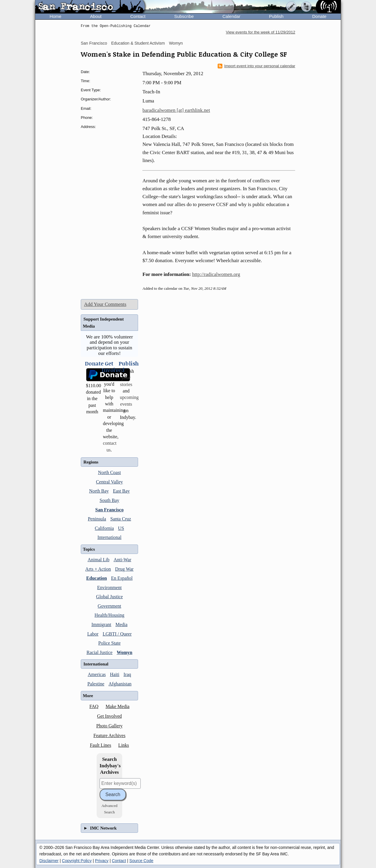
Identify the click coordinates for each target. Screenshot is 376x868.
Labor (93, 634)
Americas (97, 674)
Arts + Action (98, 569)
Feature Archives (109, 735)
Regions (91, 462)
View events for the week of (261, 32)
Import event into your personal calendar (256, 66)
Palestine (96, 684)
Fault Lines (100, 745)
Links (124, 745)
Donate (319, 16)
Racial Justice (99, 652)
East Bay (121, 491)
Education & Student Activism (138, 43)
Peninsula (97, 519)
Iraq (127, 674)
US (121, 528)
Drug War (124, 569)
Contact (138, 16)
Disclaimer (49, 861)
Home (56, 16)
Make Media (117, 706)
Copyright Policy (77, 861)
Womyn (176, 43)
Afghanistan (120, 684)
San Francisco (94, 43)
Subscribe (184, 16)
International (110, 537)
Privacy (102, 861)
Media (121, 625)
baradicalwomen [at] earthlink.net (176, 110)
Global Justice (109, 597)
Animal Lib (98, 560)
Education (97, 578)
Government (110, 606)
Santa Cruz (121, 519)
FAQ (94, 706)
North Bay (99, 491)
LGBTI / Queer (117, 634)
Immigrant (101, 625)
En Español (122, 578)
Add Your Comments (105, 304)
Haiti (115, 674)
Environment (110, 588)
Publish (276, 16)
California (104, 528)
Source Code (141, 861)
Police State (110, 643)
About (96, 16)
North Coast (110, 472)
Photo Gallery (109, 726)
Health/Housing (109, 615)
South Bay (109, 500)
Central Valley (110, 482)
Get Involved (110, 716)
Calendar (231, 16)
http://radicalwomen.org (216, 274)
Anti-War (122, 560)
